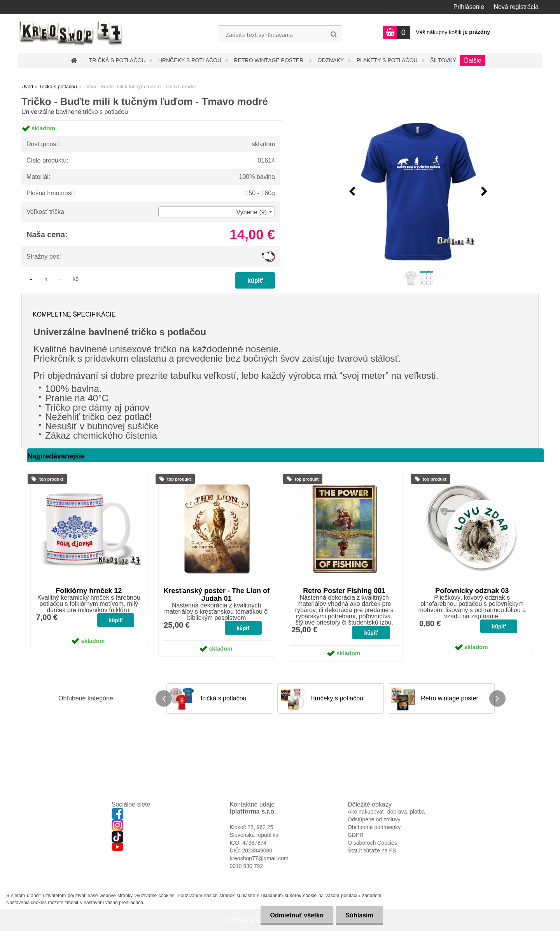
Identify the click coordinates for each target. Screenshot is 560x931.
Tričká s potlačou (117, 60)
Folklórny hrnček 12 (89, 591)
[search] (333, 35)
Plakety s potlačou (387, 60)
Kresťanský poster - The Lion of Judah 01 (216, 595)
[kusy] (46, 279)
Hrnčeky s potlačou (190, 60)
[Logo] (71, 33)
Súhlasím (359, 915)
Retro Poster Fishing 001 (344, 591)
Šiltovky (443, 60)
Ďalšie (472, 60)
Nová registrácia (516, 7)
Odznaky (331, 60)
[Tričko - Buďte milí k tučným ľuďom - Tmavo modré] (418, 192)
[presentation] (352, 192)
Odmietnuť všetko (296, 915)
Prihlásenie (469, 7)
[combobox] (217, 212)
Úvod (27, 87)
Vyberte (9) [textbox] (251, 212)
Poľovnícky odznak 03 (472, 591)
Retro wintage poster (270, 60)
